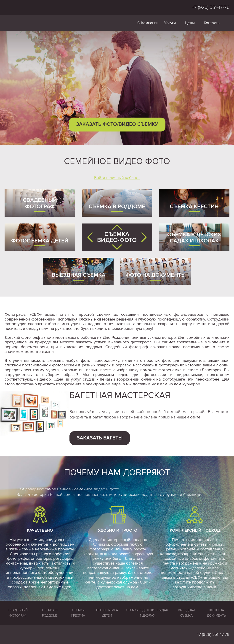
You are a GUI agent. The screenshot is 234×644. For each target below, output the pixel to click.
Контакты (212, 23)
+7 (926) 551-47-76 (211, 7)
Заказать (117, 124)
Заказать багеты (100, 438)
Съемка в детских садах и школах (194, 238)
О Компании (148, 23)
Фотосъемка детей (40, 241)
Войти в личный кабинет (117, 178)
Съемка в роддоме (117, 206)
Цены (190, 23)
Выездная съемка (78, 275)
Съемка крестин (194, 206)
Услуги (170, 23)
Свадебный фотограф (40, 203)
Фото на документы (156, 275)
